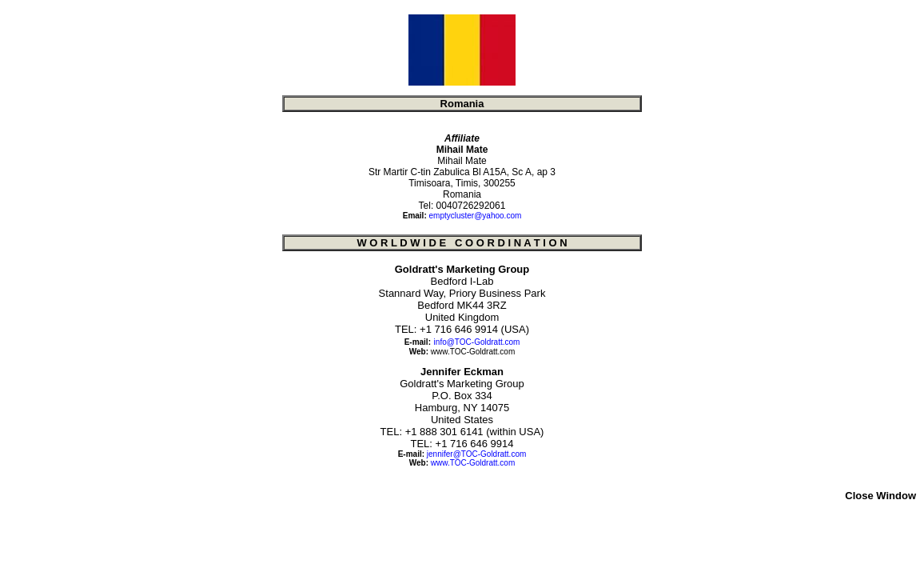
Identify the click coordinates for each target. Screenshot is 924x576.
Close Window (880, 496)
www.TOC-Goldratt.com (473, 352)
